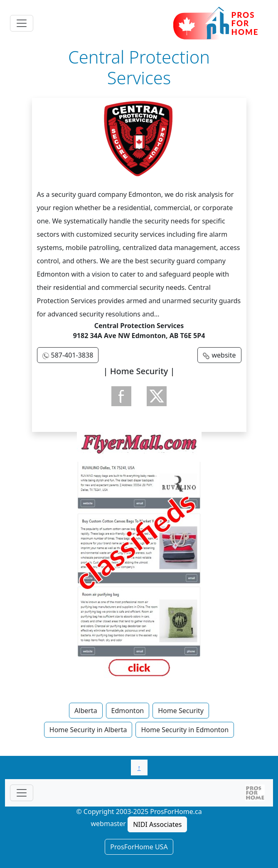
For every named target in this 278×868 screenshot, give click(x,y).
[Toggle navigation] (22, 23)
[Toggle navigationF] (22, 793)
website (224, 355)
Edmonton (128, 711)
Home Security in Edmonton (185, 730)
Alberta (86, 711)
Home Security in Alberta (88, 730)
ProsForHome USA (139, 847)
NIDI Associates (157, 824)
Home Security (181, 711)
